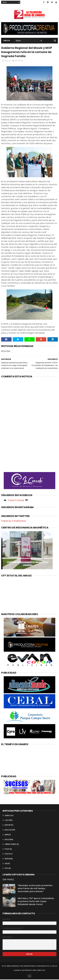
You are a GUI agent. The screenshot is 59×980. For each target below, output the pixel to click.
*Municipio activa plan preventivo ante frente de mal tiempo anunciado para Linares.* (35, 889)
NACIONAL (9, 840)
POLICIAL (8, 850)
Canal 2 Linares (16, 501)
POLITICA (9, 854)
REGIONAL (19, 61)
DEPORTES (9, 826)
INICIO (7, 41)
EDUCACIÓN (10, 830)
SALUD (7, 864)
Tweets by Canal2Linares (14, 521)
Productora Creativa (35, 971)
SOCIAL (8, 869)
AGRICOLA (9, 816)
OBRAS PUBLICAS (12, 845)
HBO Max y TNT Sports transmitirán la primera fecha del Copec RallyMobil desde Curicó (36, 902)
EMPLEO (8, 835)
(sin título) (8, 880)
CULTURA (9, 821)
